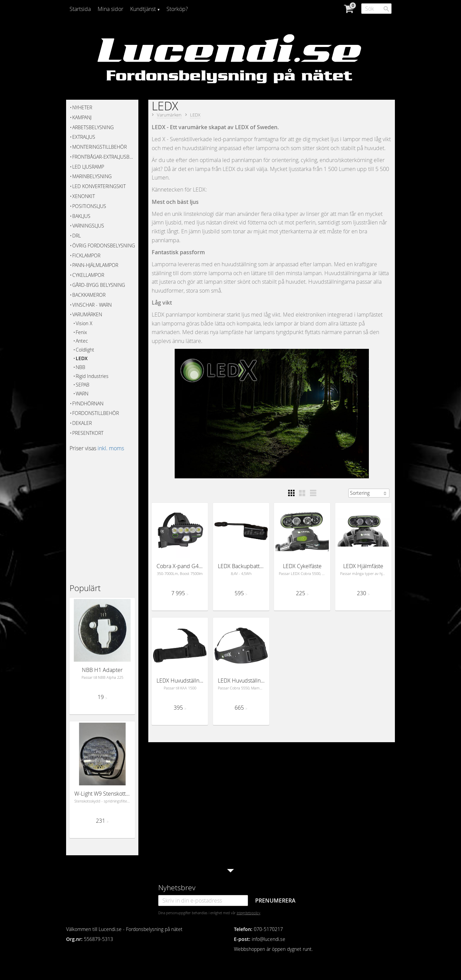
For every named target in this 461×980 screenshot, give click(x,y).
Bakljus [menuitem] (81, 216)
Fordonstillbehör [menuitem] (96, 413)
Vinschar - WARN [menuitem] (92, 305)
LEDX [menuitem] (82, 358)
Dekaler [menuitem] (82, 423)
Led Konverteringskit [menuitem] (99, 186)
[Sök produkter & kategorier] (376, 9)
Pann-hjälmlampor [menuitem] (95, 265)
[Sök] (386, 9)
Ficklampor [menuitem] (86, 255)
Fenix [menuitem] (81, 332)
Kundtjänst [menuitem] (143, 9)
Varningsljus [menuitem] (88, 226)
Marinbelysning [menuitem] (92, 176)
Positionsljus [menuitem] (89, 206)
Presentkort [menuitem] (88, 433)
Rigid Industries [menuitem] (92, 376)
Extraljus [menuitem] (84, 137)
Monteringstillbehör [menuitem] (99, 147)
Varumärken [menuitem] (87, 314)
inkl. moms (111, 448)
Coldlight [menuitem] (85, 350)
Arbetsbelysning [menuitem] (93, 127)
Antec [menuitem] (82, 341)
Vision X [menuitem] (84, 323)
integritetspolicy (248, 913)
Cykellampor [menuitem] (88, 275)
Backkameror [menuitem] (89, 295)
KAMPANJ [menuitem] (82, 117)
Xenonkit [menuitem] (84, 196)
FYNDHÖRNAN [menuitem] (88, 403)
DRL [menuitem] (77, 236)
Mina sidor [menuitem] (110, 9)
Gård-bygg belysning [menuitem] (99, 285)
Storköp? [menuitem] (177, 9)
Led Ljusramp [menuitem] (88, 167)
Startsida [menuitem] (80, 9)
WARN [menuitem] (82, 394)
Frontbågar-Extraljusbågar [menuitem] (104, 157)
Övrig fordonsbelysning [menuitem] (104, 246)
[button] (291, 493)
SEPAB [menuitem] (83, 385)
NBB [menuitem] (80, 367)
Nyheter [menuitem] (82, 107)
